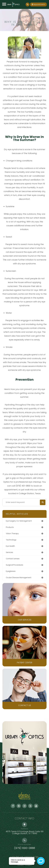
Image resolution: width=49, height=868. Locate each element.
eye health (10, 546)
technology (11, 540)
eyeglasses (11, 571)
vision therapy (12, 533)
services (9, 552)
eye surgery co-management (19, 521)
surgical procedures (15, 565)
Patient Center (24, 663)
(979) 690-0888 (25, 848)
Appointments (38, 4)
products (10, 527)
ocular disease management (19, 578)
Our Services (25, 620)
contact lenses (13, 559)
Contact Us (25, 705)
